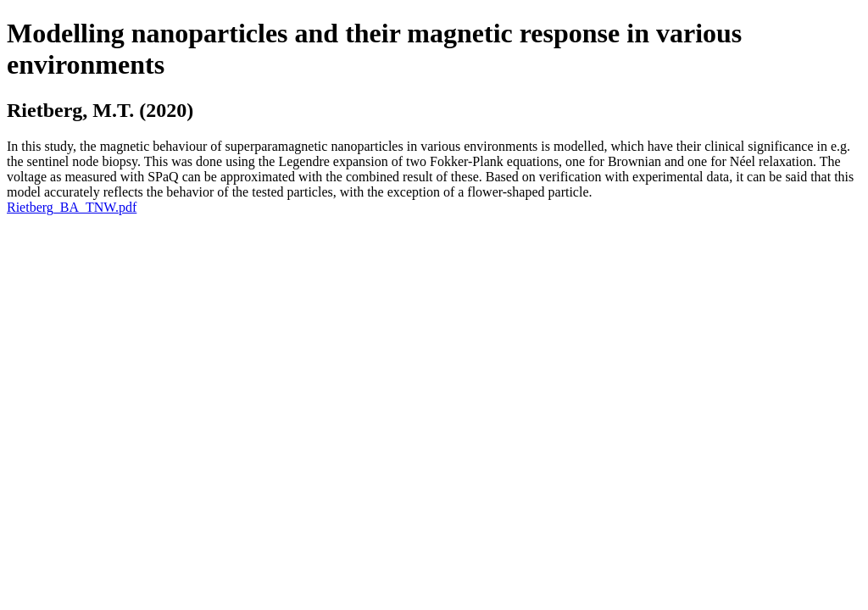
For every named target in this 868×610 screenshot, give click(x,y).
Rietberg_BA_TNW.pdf (72, 207)
